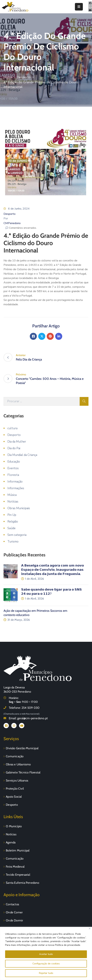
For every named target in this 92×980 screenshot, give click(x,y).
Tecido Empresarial (18, 875)
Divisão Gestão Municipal (22, 748)
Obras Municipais (19, 508)
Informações (16, 488)
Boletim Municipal (18, 850)
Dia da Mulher (17, 442)
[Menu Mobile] (79, 7)
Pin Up (12, 515)
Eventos (13, 468)
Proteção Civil (15, 789)
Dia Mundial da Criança (22, 455)
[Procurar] (42, 401)
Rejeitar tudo (46, 973)
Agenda (11, 842)
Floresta (13, 475)
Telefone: (24, 708)
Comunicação (15, 756)
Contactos (12, 904)
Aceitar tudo (46, 954)
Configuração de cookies (46, 964)
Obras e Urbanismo (18, 764)
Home (8, 77)
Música (12, 495)
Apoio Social (14, 797)
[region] (46, 953)
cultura (12, 428)
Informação (15, 482)
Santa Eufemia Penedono (22, 883)
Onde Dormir (14, 920)
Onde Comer (14, 912)
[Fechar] (90, 929)
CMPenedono (12, 223)
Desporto (24, 77)
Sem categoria (17, 535)
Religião (13, 522)
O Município (14, 826)
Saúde (11, 528)
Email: (28, 718)
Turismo (13, 542)
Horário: (14, 698)
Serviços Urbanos (17, 780)
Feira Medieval (15, 867)
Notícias (13, 502)
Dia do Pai (14, 448)
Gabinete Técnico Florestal (23, 772)
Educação (14, 462)
